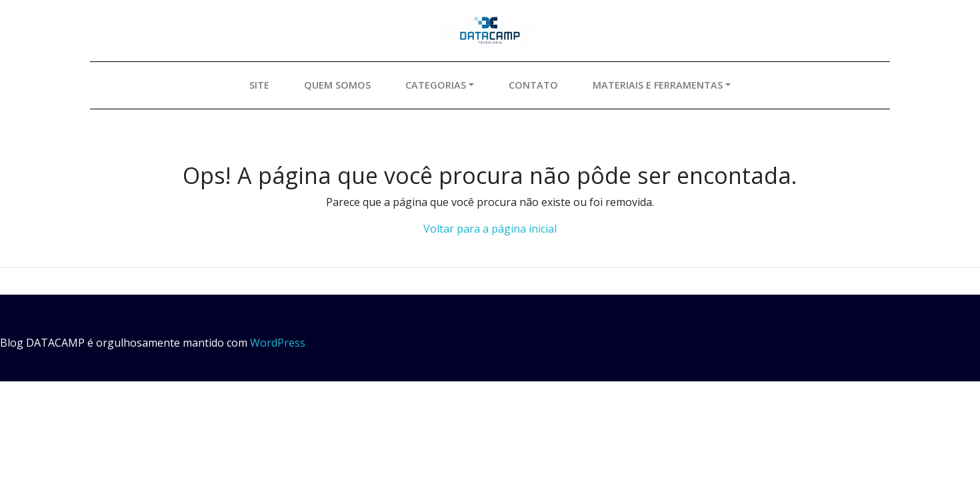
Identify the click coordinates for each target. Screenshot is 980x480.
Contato (533, 85)
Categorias (436, 85)
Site (259, 85)
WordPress (278, 343)
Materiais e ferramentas (658, 85)
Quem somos (337, 85)
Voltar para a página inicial (490, 229)
